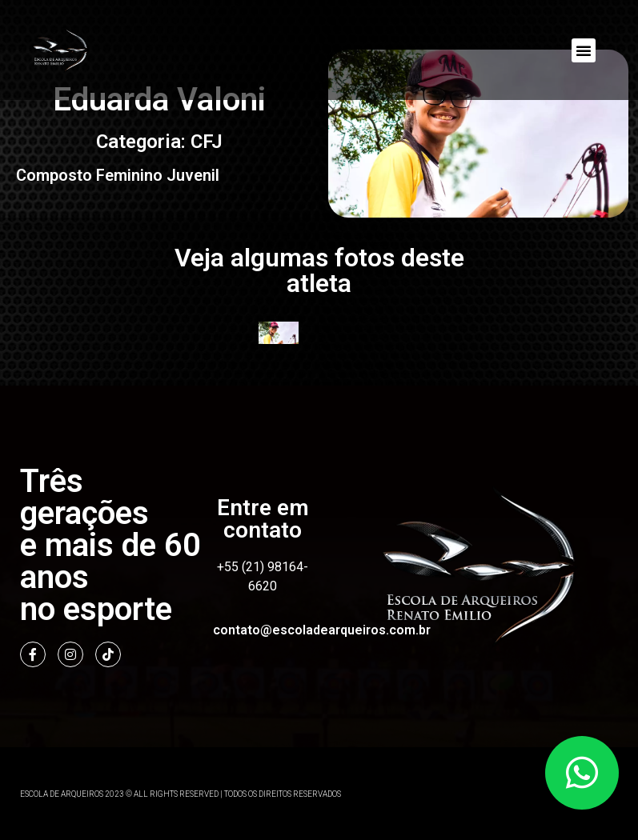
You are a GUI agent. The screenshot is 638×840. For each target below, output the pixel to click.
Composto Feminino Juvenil (118, 174)
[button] (584, 50)
